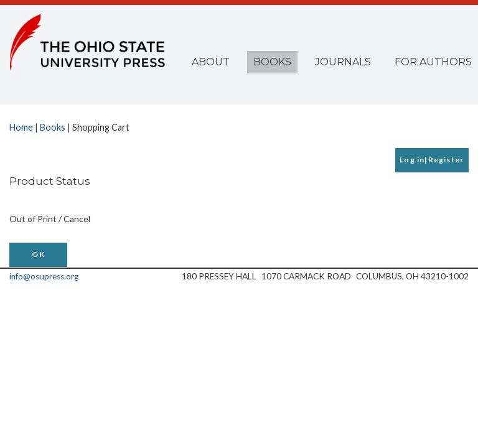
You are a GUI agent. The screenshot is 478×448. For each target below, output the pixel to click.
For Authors (433, 62)
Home (21, 127)
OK (38, 254)
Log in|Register (432, 160)
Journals (343, 62)
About (211, 62)
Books (272, 62)
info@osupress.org (44, 276)
